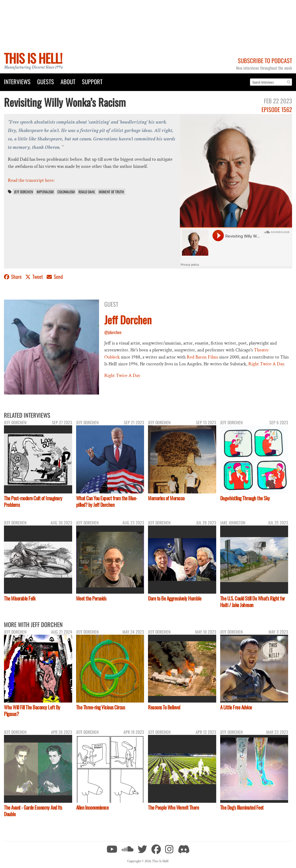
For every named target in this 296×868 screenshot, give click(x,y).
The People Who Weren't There (173, 807)
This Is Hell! (33, 58)
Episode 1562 (277, 109)
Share (13, 277)
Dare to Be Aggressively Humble (175, 598)
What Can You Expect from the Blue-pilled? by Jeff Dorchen (107, 501)
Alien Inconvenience (92, 807)
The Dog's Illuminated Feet (242, 807)
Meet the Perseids (91, 598)
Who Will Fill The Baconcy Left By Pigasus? (32, 710)
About (68, 81)
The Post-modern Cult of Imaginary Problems (33, 501)
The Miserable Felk (20, 598)
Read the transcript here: (31, 180)
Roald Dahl (87, 192)
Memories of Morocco (166, 498)
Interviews (17, 81)
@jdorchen (113, 332)
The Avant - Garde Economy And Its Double (33, 811)
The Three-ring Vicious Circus (101, 707)
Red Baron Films (202, 357)
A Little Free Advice (236, 707)
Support (92, 81)
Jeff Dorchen (23, 192)
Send (55, 277)
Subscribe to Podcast (265, 60)
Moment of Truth (111, 192)
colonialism (66, 192)
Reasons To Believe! (164, 707)
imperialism (45, 192)
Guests (46, 81)
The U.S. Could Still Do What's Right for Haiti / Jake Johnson (253, 602)
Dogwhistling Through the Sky (245, 498)
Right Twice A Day (266, 364)
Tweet (35, 277)
